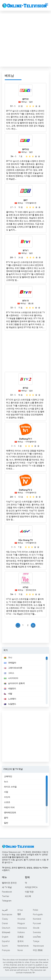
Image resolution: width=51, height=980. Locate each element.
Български (7, 915)
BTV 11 (26, 301)
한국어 (21, 941)
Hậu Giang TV (26, 540)
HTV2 (26, 588)
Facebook (7, 892)
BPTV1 (26, 99)
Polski (36, 910)
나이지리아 (11, 678)
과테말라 (10, 663)
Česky (5, 919)
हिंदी (19, 915)
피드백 (28, 896)
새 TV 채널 (7, 887)
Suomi (5, 946)
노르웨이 (10, 699)
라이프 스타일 (10, 787)
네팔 (8, 694)
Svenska (37, 932)
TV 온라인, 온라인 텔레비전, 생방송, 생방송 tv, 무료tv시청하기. (25, 869)
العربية (5, 910)
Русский (37, 923)
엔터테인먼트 (31, 590)
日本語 (21, 937)
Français (6, 950)
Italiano (21, 932)
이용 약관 (29, 892)
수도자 (7, 797)
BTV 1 (26, 251)
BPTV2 (26, 150)
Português (38, 915)
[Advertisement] (25, 39)
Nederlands (23, 946)
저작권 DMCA (31, 887)
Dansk (5, 923)
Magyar (21, 923)
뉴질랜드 (10, 704)
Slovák (36, 928)
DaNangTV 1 (26, 439)
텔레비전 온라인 (9, 883)
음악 (6, 818)
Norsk (20, 950)
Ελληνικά (6, 932)
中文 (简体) (38, 950)
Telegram (7, 901)
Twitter (6, 896)
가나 (8, 658)
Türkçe (36, 941)
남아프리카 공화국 (14, 683)
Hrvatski (21, 919)
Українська (38, 946)
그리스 (9, 673)
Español (6, 941)
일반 (31, 102)
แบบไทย (37, 937)
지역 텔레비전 (31, 203)
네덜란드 (10, 689)
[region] (26, 680)
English (5, 937)
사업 (6, 792)
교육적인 (8, 776)
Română (37, 919)
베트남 (24, 102)
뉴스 (6, 782)
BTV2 (26, 388)
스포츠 (7, 802)
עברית (20, 910)
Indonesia (22, 928)
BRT (26, 200)
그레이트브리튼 (13, 668)
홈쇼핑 (31, 304)
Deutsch (6, 928)
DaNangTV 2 (26, 490)
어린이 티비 (9, 807)
